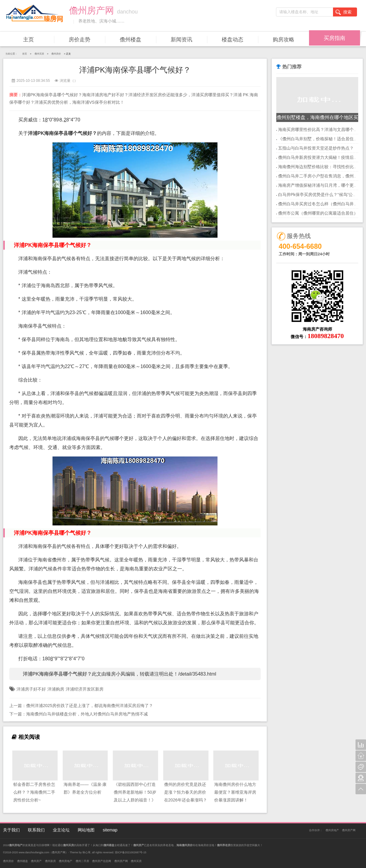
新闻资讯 (181, 40)
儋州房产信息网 (102, 861)
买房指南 (334, 38)
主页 (28, 40)
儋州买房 (39, 54)
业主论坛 (61, 830)
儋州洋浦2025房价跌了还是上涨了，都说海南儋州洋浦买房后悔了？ (90, 706)
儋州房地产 (332, 830)
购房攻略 (283, 40)
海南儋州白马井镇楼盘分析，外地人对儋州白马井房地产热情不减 (87, 714)
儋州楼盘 (130, 40)
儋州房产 (36, 861)
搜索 (343, 12)
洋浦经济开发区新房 (85, 689)
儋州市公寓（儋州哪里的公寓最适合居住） (318, 213)
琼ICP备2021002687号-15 (131, 852)
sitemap (110, 830)
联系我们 (36, 830)
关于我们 (11, 830)
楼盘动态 (232, 40)
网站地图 (86, 830)
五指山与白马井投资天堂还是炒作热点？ (316, 148)
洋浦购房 (56, 689)
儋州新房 (50, 861)
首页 (25, 54)
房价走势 (79, 40)
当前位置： (11, 54)
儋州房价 (56, 54)
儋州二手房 (82, 861)
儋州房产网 (349, 830)
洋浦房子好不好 (31, 689)
